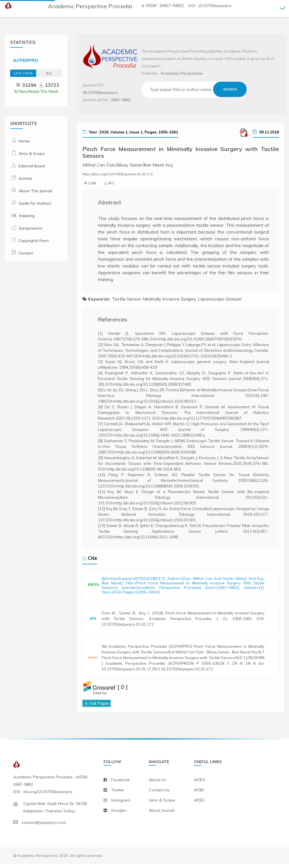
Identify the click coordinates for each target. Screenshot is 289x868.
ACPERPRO (26, 60)
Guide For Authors (35, 203)
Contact (26, 253)
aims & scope (162, 804)
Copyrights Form (34, 241)
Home (24, 141)
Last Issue (23, 73)
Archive (25, 178)
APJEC (200, 804)
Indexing (27, 216)
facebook (120, 784)
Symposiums (30, 228)
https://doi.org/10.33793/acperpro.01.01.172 (118, 174)
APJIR (199, 794)
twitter (118, 794)
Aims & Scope (32, 154)
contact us (159, 794)
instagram (121, 804)
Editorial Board (32, 166)
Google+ (119, 814)
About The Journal (35, 191)
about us (157, 784)
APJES (200, 784)
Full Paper (99, 707)
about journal (162, 814)
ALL (49, 73)
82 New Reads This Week (36, 91)
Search (230, 89)
